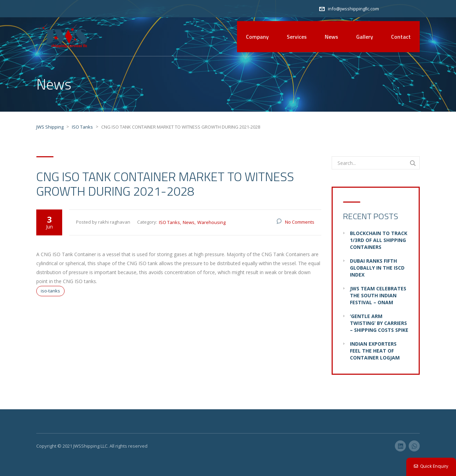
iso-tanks (50, 291)
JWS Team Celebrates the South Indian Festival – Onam (378, 295)
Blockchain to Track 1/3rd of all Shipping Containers (379, 240)
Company (257, 37)
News (331, 37)
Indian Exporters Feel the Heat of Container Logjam (375, 351)
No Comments (300, 222)
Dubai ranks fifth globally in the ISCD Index (377, 268)
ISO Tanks (169, 222)
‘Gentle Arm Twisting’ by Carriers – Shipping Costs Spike (379, 323)
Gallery (365, 37)
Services (297, 37)
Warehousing (211, 222)
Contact (401, 37)
